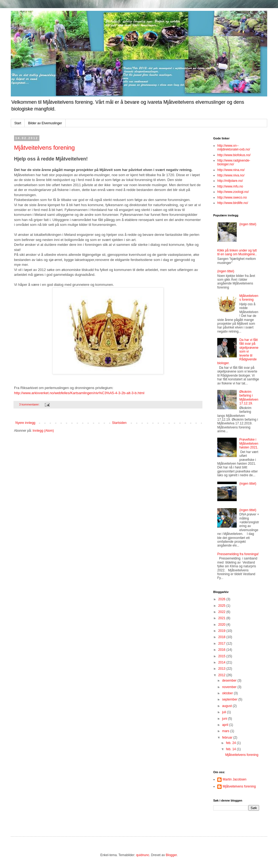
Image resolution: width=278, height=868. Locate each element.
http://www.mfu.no (230, 186)
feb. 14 (231, 749)
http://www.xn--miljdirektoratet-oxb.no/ (234, 148)
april (226, 725)
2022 (222, 612)
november (230, 687)
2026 (222, 599)
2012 (222, 675)
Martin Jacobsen (235, 779)
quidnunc (143, 855)
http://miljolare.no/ (230, 181)
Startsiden (119, 423)
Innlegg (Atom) (43, 431)
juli (225, 712)
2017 (222, 644)
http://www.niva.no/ (231, 175)
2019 (222, 631)
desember (230, 681)
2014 (222, 662)
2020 (222, 625)
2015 (222, 656)
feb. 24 (231, 743)
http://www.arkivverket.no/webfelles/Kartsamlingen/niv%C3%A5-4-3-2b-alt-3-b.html (79, 393)
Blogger (171, 855)
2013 (222, 669)
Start (18, 123)
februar (228, 738)
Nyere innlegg (25, 423)
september (230, 699)
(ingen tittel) (248, 224)
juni (225, 719)
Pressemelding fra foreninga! (238, 554)
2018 (222, 637)
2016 (222, 650)
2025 (222, 606)
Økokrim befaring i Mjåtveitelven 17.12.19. (249, 398)
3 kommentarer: (30, 404)
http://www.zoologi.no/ (233, 192)
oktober (228, 693)
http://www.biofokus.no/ (234, 155)
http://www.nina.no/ (231, 170)
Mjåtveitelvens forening (44, 148)
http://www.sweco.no (232, 197)
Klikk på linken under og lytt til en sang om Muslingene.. (237, 252)
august (227, 706)
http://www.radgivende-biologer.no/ (234, 162)
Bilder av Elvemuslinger (45, 123)
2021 (222, 618)
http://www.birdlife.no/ (233, 203)
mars (226, 731)
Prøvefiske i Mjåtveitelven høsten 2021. (249, 443)
